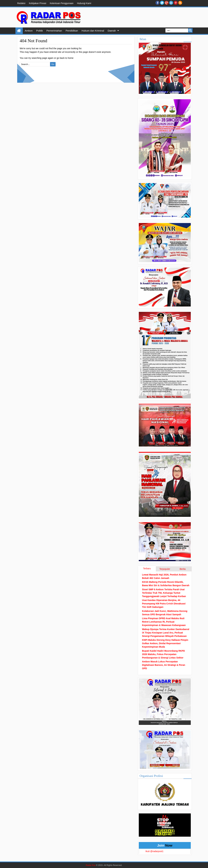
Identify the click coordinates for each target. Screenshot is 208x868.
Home (19, 31)
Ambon (29, 31)
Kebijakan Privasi (38, 3)
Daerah (112, 31)
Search (190, 30)
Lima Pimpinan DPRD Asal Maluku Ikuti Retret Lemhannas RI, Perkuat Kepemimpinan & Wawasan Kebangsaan (164, 622)
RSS (180, 3)
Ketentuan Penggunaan (62, 3)
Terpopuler (165, 569)
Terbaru (147, 568)
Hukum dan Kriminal (93, 31)
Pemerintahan (54, 31)
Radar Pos (91, 865)
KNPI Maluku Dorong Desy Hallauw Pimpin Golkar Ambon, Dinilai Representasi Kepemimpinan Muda (165, 643)
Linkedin (171, 3)
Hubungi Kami (84, 3)
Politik (40, 31)
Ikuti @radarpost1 (154, 851)
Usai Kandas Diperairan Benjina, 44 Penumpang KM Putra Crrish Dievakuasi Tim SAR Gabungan (164, 604)
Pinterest (176, 3)
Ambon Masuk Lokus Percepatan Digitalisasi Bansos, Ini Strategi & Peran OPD (164, 665)
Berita (183, 569)
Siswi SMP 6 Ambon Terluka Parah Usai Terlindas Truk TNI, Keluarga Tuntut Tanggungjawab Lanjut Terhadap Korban (164, 593)
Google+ (167, 3)
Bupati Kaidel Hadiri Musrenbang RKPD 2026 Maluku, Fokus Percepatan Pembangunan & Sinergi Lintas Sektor (163, 654)
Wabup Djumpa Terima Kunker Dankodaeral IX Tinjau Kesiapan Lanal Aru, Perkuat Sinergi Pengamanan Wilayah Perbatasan (166, 633)
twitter (162, 3)
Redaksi (21, 3)
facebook (157, 3)
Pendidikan (72, 31)
